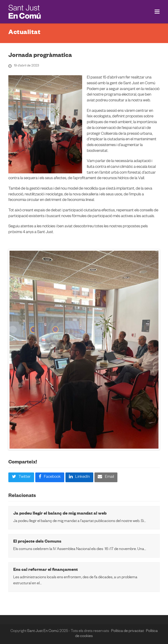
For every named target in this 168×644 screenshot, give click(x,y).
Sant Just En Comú (43, 631)
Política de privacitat (128, 631)
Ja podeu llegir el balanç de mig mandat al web (60, 514)
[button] (157, 12)
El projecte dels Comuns (37, 542)
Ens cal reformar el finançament (45, 570)
